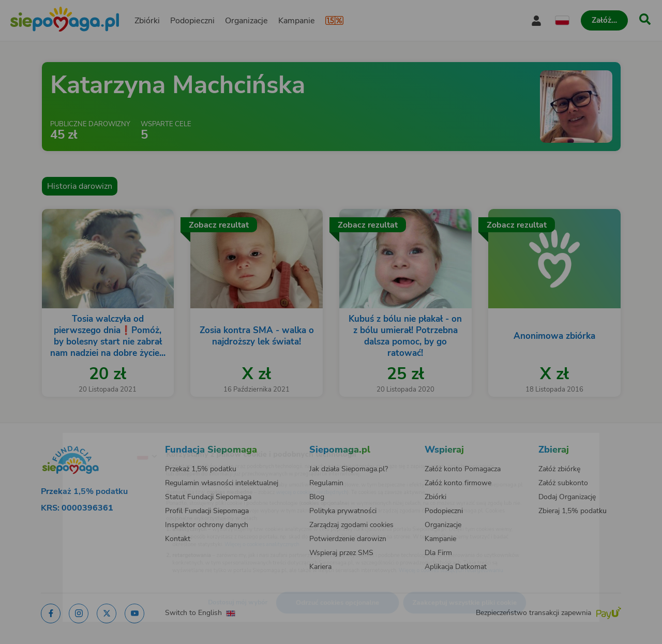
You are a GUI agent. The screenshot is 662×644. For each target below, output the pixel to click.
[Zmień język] (104, 440)
